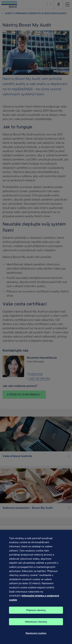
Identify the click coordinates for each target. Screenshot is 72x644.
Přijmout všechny (36, 612)
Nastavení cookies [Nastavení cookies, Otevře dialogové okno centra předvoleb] (36, 635)
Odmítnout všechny (36, 623)
